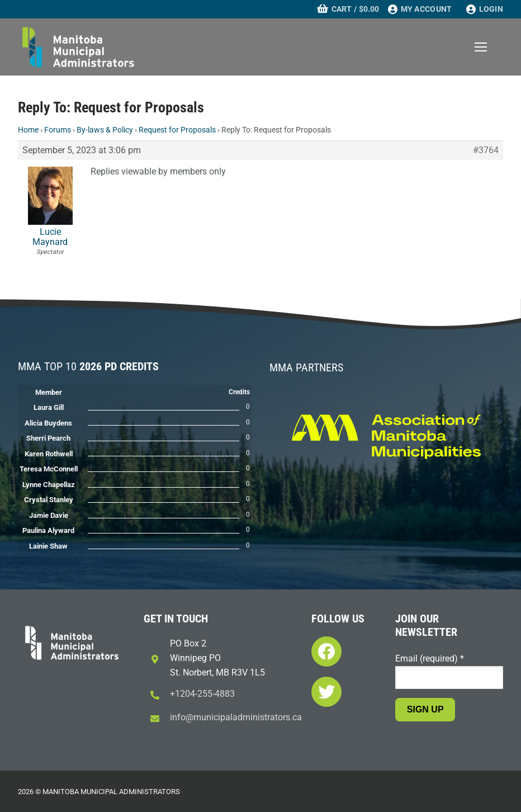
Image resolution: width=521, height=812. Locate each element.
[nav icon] (481, 47)
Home (28, 130)
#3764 (486, 150)
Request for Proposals (177, 130)
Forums (58, 130)
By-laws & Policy (105, 130)
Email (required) (430, 658)
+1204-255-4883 (202, 694)
